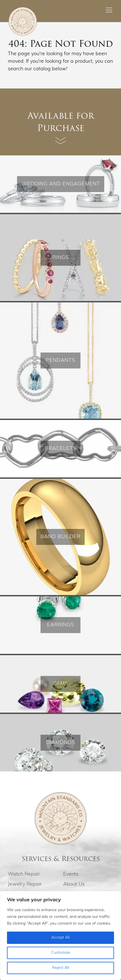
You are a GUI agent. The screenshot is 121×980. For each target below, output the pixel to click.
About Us (74, 884)
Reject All (60, 968)
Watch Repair (24, 874)
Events (71, 874)
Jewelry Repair (25, 884)
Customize (61, 953)
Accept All (60, 938)
